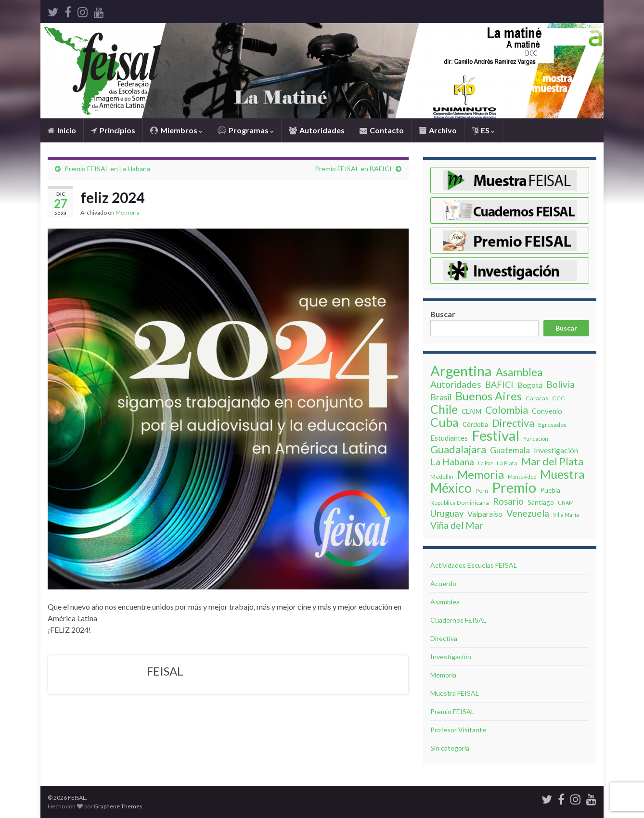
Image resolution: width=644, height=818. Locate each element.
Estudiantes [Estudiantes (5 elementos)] (449, 438)
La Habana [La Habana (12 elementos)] (452, 462)
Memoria (128, 212)
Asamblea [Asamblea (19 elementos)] (519, 372)
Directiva (444, 638)
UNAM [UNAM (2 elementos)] (566, 503)
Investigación (451, 657)
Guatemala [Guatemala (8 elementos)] (510, 450)
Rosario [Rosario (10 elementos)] (508, 501)
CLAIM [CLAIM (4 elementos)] (471, 411)
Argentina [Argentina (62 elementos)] (461, 371)
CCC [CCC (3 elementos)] (559, 398)
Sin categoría (450, 748)
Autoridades (317, 130)
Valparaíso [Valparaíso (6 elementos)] (485, 514)
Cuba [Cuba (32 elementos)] (444, 422)
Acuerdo (443, 583)
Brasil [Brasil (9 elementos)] (441, 397)
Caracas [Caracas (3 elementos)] (537, 398)
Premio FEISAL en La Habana (107, 169)
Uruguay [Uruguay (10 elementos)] (447, 513)
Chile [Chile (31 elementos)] (444, 409)
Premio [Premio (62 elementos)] (514, 487)
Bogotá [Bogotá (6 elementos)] (530, 385)
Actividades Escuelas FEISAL (474, 565)
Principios (113, 130)
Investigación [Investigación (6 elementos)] (556, 450)
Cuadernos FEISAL (458, 620)
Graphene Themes (118, 806)
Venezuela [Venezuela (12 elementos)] (528, 513)
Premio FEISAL (452, 711)
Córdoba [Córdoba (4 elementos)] (475, 424)
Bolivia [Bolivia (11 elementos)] (560, 384)
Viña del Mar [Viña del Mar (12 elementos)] (457, 525)
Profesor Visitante (458, 730)
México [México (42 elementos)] (451, 488)
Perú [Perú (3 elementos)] (482, 491)
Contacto (382, 130)
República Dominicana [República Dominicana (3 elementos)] (460, 503)
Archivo (438, 130)
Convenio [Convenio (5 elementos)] (547, 411)
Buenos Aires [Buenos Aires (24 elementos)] (489, 396)
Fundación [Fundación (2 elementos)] (536, 439)
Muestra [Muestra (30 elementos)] (562, 474)
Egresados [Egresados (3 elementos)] (552, 425)
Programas (246, 130)
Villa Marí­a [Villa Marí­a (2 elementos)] (566, 515)
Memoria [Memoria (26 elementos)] (481, 474)
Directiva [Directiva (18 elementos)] (513, 423)
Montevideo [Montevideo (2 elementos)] (522, 477)
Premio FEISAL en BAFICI (353, 169)
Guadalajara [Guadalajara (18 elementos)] (458, 449)
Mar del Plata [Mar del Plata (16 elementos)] (552, 461)
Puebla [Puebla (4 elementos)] (550, 490)
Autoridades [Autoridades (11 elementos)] (456, 384)
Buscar (443, 314)
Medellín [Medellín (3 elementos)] (442, 477)
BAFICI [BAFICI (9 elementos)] (499, 384)
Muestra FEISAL (455, 693)
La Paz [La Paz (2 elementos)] (485, 463)
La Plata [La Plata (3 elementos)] (507, 463)
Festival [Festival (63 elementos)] (496, 435)
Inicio (62, 130)
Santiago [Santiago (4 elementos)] (541, 502)
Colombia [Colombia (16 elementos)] (507, 410)
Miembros (176, 130)
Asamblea (445, 602)
